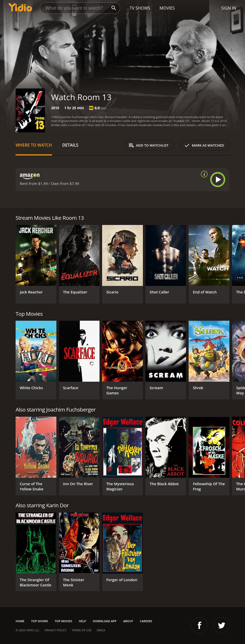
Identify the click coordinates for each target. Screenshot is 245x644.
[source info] (203, 174)
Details (70, 145)
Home (20, 621)
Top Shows (40, 621)
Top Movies (64, 621)
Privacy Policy (56, 630)
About (128, 621)
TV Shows (140, 8)
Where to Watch (34, 145)
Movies (167, 8)
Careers (146, 621)
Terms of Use (82, 630)
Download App (105, 621)
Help (83, 621)
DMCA (101, 630)
